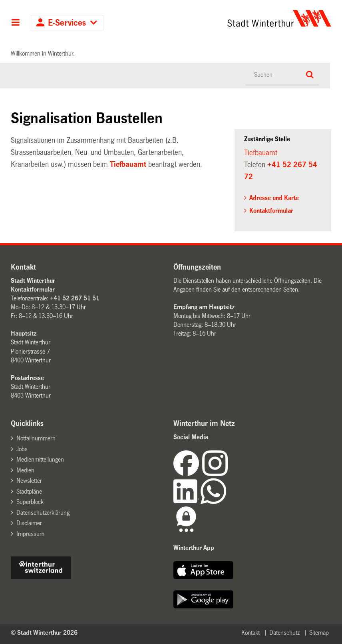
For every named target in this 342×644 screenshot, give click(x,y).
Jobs (22, 449)
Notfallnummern (36, 438)
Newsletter (29, 481)
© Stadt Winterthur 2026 (44, 633)
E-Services (67, 23)
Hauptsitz (24, 333)
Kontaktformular (271, 211)
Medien (25, 470)
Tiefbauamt (128, 164)
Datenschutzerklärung (43, 513)
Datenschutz (284, 633)
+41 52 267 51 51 (75, 298)
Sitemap (319, 633)
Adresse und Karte (274, 198)
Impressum (30, 534)
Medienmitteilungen (40, 459)
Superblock (30, 502)
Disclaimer (29, 523)
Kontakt (251, 633)
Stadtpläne (29, 491)
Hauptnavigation (15, 23)
